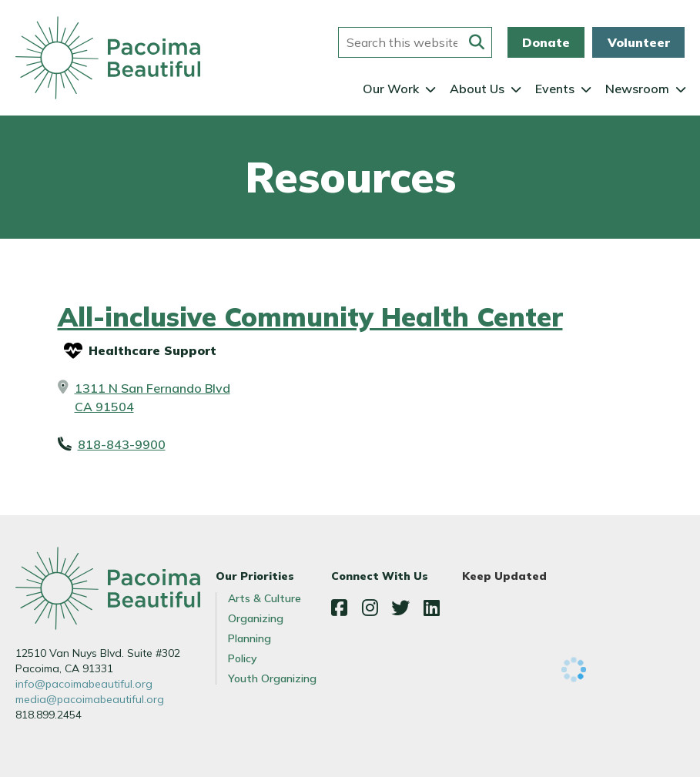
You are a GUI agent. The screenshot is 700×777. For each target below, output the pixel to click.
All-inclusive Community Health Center (310, 317)
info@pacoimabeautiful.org (84, 684)
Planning (250, 638)
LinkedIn (431, 608)
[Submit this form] (477, 42)
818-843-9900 (122, 444)
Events (555, 89)
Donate (546, 42)
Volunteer (639, 42)
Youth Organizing (272, 678)
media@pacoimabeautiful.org (90, 699)
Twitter (400, 608)
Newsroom (637, 89)
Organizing (256, 618)
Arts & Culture (265, 598)
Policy (243, 658)
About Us (477, 89)
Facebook (339, 608)
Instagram (370, 608)
